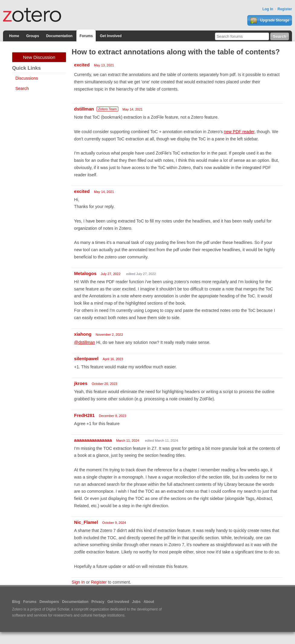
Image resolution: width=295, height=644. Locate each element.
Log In (268, 9)
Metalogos (85, 273)
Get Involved (111, 36)
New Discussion (39, 57)
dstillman (84, 109)
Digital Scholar (58, 609)
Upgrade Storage (270, 21)
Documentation (59, 36)
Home (14, 36)
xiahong (83, 334)
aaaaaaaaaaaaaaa (93, 440)
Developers (49, 602)
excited (82, 65)
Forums (86, 36)
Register (285, 9)
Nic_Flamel (86, 522)
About (149, 602)
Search (22, 88)
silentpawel (86, 359)
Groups (33, 36)
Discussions (27, 78)
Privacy (98, 602)
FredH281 (84, 415)
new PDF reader (239, 132)
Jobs (136, 602)
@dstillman (84, 342)
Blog (16, 602)
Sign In (78, 582)
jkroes (81, 383)
